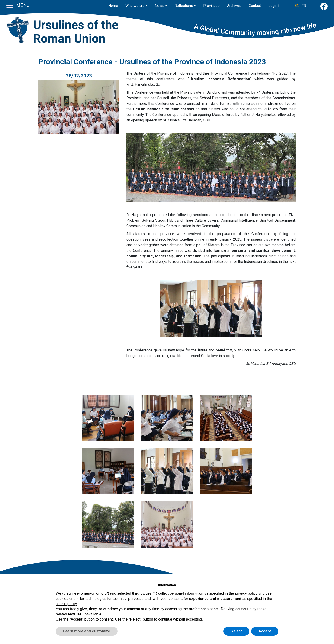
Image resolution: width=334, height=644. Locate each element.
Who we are (135, 6)
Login (274, 6)
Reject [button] (236, 631)
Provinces (211, 6)
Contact (255, 6)
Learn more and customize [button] (87, 631)
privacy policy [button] (246, 593)
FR (304, 6)
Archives (234, 6)
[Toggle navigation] (10, 5)
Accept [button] (265, 631)
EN (297, 6)
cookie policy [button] (66, 604)
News (159, 6)
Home (113, 6)
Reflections (184, 6)
